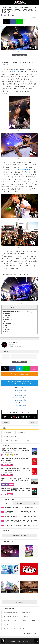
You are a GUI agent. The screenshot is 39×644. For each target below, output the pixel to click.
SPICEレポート (8, 432)
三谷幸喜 (24, 617)
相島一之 (6, 621)
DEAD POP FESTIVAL (24, 169)
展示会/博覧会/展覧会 (10, 613)
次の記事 (33, 422)
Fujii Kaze (6, 625)
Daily (7, 503)
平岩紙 (24, 621)
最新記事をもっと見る (24, 536)
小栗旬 (15, 621)
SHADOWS (16, 72)
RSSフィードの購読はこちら (24, 374)
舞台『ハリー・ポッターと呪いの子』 (15, 629)
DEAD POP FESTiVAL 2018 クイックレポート (17, 440)
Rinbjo (32, 621)
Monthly (32, 503)
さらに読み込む (25, 602)
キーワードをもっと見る (30, 634)
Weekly (19, 503)
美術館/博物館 (25, 613)
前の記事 (6, 422)
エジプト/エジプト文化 (10, 617)
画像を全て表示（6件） (19, 55)
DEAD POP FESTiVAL (10, 436)
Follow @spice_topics (19, 390)
